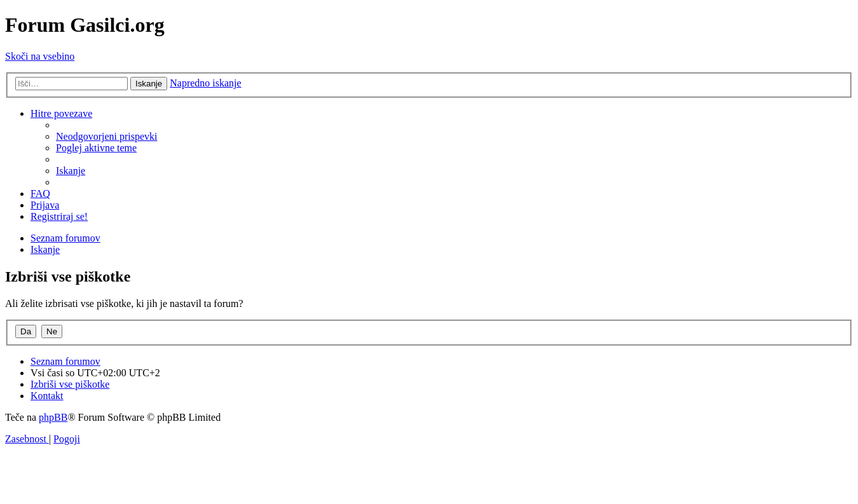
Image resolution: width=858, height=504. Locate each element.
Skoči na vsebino (40, 56)
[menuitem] (107, 136)
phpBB (53, 417)
